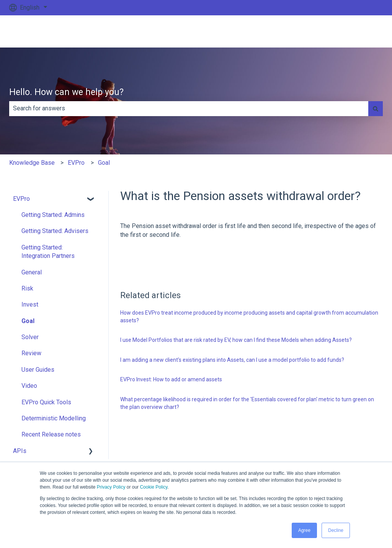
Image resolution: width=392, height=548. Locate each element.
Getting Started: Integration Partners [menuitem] (48, 252)
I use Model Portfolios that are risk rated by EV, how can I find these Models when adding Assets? (236, 340)
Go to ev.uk (361, 31)
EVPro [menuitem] (21, 199)
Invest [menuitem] (30, 304)
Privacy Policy (111, 487)
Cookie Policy (154, 487)
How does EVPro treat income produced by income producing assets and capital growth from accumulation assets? (249, 317)
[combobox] (189, 108)
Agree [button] (304, 530)
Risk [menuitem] (27, 288)
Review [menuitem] (31, 353)
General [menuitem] (32, 272)
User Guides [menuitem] (38, 370)
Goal (104, 163)
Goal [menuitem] (28, 321)
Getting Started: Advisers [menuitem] (55, 231)
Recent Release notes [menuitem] (51, 434)
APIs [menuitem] (20, 451)
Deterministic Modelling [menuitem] (54, 418)
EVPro (76, 163)
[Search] (376, 108)
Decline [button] (336, 530)
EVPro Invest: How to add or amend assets (171, 379)
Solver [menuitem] (30, 337)
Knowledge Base (32, 163)
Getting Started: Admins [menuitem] (53, 215)
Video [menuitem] (29, 386)
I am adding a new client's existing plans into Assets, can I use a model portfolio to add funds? (232, 360)
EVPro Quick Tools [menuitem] (46, 402)
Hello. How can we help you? (66, 92)
